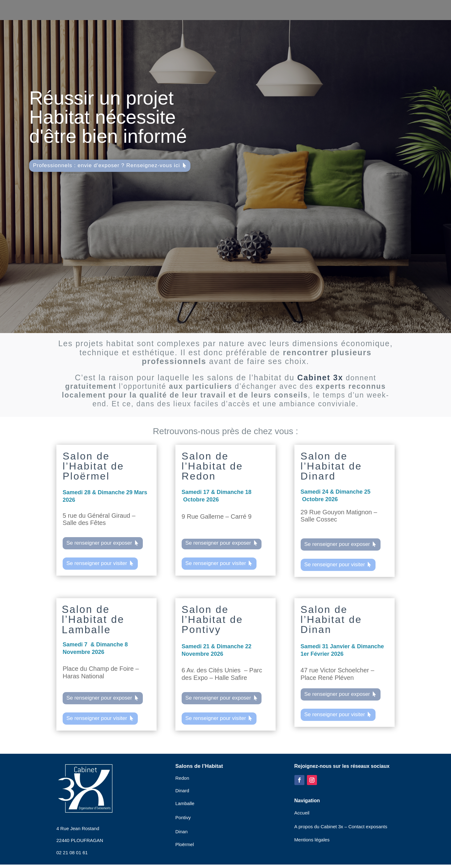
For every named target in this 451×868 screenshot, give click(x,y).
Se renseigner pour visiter (97, 563)
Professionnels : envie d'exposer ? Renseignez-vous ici (106, 165)
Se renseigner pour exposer (99, 543)
